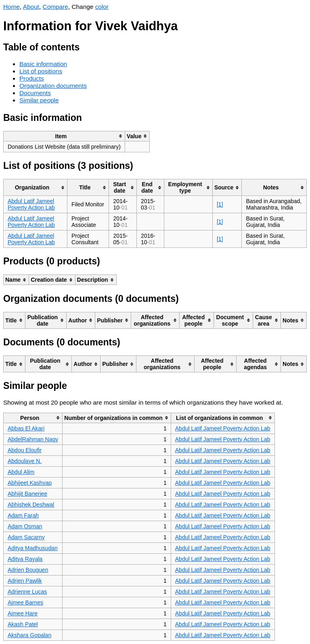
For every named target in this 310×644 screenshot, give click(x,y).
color (102, 7)
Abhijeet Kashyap (30, 483)
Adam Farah (23, 515)
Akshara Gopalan (29, 635)
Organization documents (53, 86)
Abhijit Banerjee (27, 494)
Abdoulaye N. (25, 461)
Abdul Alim (21, 472)
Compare (56, 7)
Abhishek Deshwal (31, 505)
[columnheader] (64, 136)
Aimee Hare (23, 613)
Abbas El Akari (26, 428)
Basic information (43, 64)
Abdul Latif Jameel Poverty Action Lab (31, 204)
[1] (220, 204)
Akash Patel (23, 624)
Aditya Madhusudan (33, 548)
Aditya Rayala (25, 559)
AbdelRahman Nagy (33, 439)
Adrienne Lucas (27, 592)
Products (32, 78)
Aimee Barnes (25, 602)
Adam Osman (25, 526)
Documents (35, 93)
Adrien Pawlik (25, 581)
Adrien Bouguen (28, 570)
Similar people (39, 100)
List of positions (41, 71)
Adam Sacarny (26, 537)
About (31, 7)
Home (12, 7)
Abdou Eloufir (25, 450)
